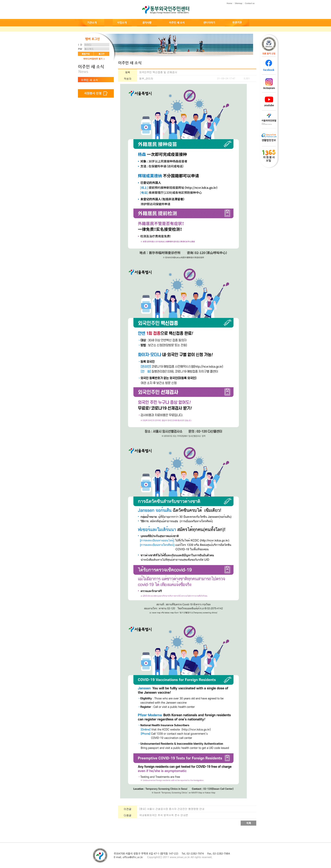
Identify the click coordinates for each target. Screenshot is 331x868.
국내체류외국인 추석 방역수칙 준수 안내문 (164, 815)
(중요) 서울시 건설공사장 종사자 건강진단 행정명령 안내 (172, 809)
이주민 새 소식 (90, 80)
